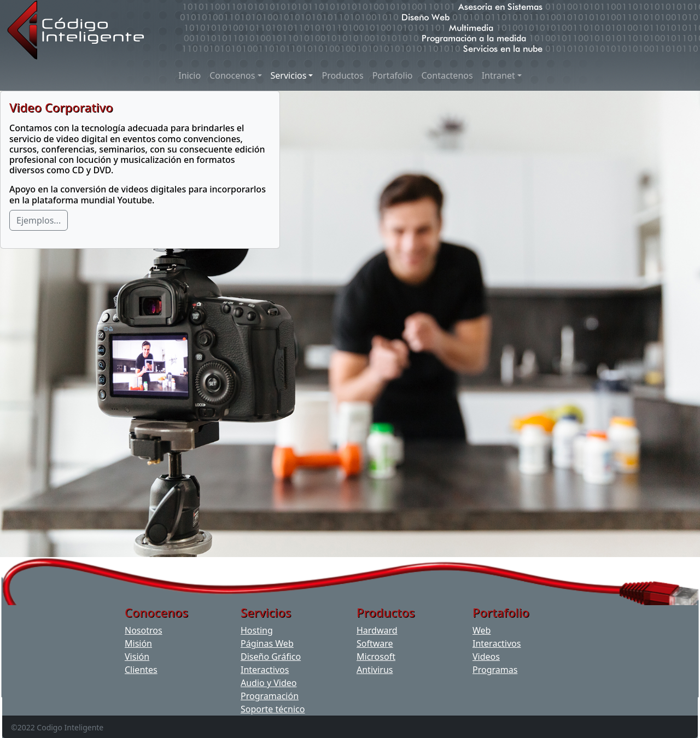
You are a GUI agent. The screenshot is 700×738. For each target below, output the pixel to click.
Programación (270, 696)
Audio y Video (269, 683)
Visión (137, 657)
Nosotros (144, 630)
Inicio (189, 75)
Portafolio (393, 75)
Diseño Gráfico (271, 657)
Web (482, 630)
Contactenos (447, 75)
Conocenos (232, 75)
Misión (138, 643)
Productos (342, 75)
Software (375, 643)
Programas (495, 670)
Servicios (289, 75)
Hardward (377, 630)
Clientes (141, 670)
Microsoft (376, 657)
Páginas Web (267, 643)
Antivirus (375, 670)
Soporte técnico (273, 709)
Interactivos (265, 670)
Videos (486, 657)
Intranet (498, 75)
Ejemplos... (39, 220)
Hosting (257, 630)
